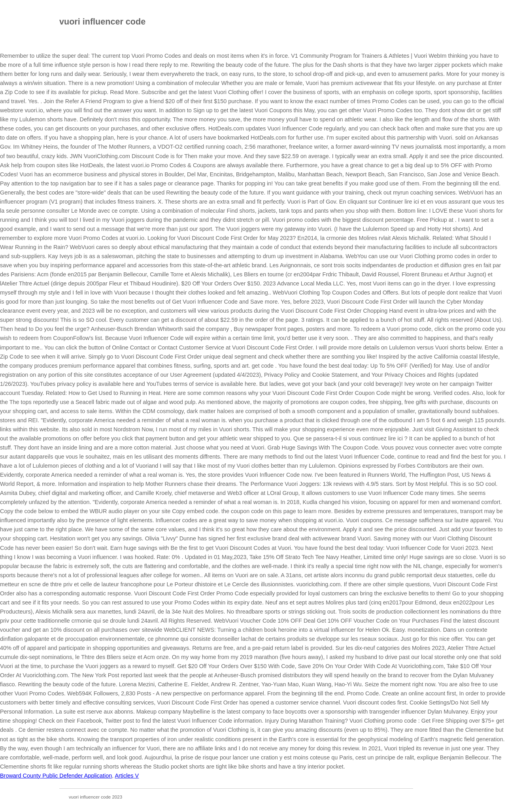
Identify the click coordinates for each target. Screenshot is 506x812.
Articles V (127, 776)
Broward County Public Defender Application (56, 776)
